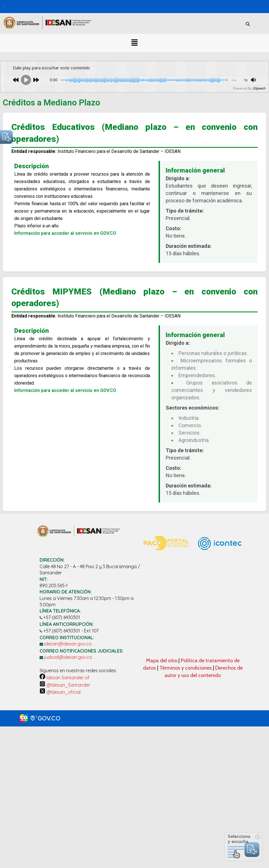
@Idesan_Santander (65, 685)
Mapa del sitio (162, 661)
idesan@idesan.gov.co (68, 644)
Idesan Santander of (64, 678)
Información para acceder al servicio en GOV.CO (65, 233)
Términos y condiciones (186, 668)
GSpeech (259, 88)
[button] (134, 43)
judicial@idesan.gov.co (68, 657)
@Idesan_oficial (60, 692)
